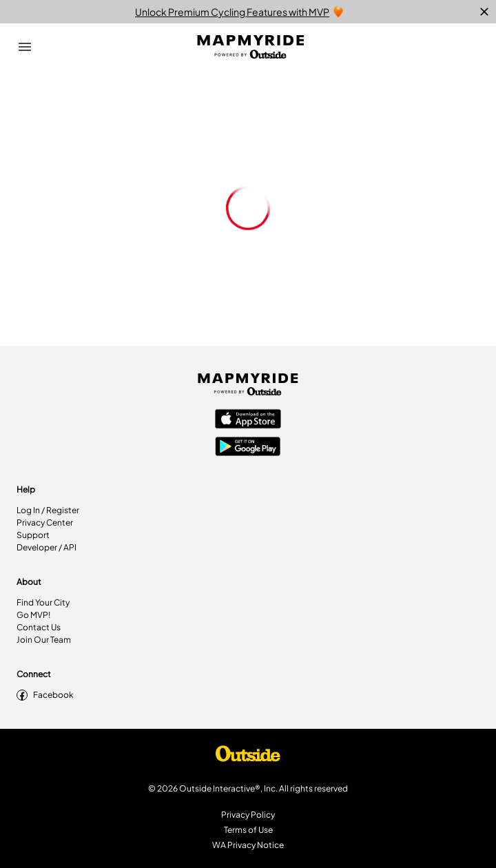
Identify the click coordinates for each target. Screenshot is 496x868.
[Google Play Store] (248, 448)
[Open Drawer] (25, 47)
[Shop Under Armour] (248, 757)
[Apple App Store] (248, 420)
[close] (484, 12)
